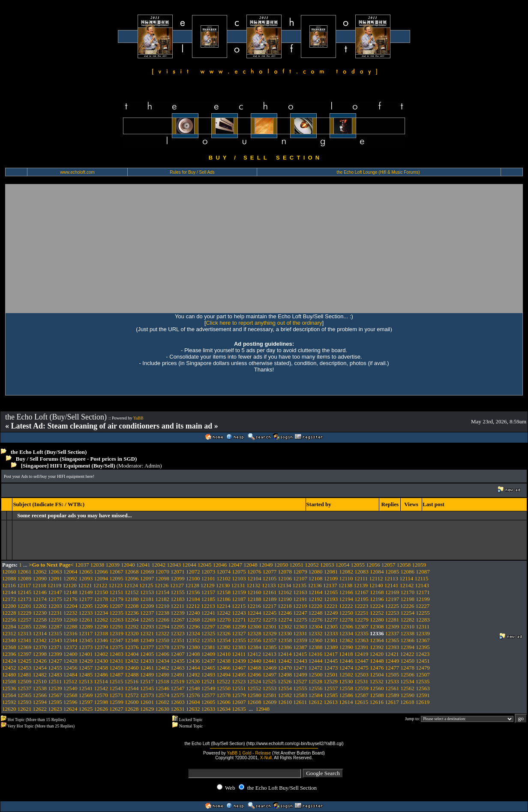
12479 (423, 668)
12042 (159, 565)
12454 (40, 668)
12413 (269, 654)
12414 (285, 654)
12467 (239, 668)
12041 (143, 565)
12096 (132, 578)
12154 (163, 592)
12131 (238, 585)
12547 (178, 688)
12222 (346, 606)
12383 (239, 647)
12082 (346, 572)
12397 (25, 654)
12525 (269, 681)
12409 (208, 654)
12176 (70, 599)
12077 (270, 572)
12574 (163, 695)
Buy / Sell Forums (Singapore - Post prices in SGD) (76, 459)
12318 (101, 633)
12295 (178, 626)
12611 (300, 702)
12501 (331, 675)
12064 (70, 572)
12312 (9, 633)
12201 (25, 606)
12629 (147, 709)
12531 (361, 681)
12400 (70, 654)
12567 (55, 695)
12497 (270, 675)
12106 (285, 578)
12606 (224, 702)
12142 (407, 585)
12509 (25, 681)
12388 (316, 647)
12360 (316, 640)
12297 (208, 626)
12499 (300, 675)
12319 (116, 633)
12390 (346, 647)
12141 (391, 585)
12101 (208, 578)
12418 (346, 654)
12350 (163, 640)
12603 (178, 702)
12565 (25, 695)
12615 (361, 702)
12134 (284, 585)
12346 (101, 640)
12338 (408, 633)
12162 (285, 592)
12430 (101, 661)
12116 (9, 585)
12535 (423, 681)
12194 (346, 599)
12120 (70, 585)
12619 (423, 702)
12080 (316, 572)
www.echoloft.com (77, 172)
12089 (25, 578)
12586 (346, 695)
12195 (361, 599)
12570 (101, 695)
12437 (208, 661)
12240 (193, 613)
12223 (361, 606)
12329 (270, 633)
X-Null (266, 758)
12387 (300, 647)
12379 (178, 647)
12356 (254, 640)
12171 (423, 592)
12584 (316, 695)
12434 (163, 661)
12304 (316, 626)
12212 (193, 606)
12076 (254, 572)
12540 (70, 688)
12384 (254, 647)
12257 (25, 620)
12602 (163, 702)
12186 (224, 599)
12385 (270, 647)
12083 (361, 572)
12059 (419, 565)
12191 (300, 599)
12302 (285, 626)
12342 (40, 640)
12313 (25, 633)
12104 (254, 578)
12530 (346, 681)
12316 (70, 633)
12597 (86, 702)
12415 (300, 654)
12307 (361, 626)
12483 (55, 675)
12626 (101, 709)
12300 (254, 626)
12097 (147, 578)
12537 (25, 688)
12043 (174, 565)
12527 (300, 681)
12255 (423, 613)
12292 (132, 626)
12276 (316, 620)
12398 (40, 654)
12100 (193, 578)
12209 (147, 606)
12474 (346, 668)
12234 (101, 613)
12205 (86, 606)
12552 (254, 688)
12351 (178, 640)
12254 (408, 613)
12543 (116, 688)
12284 (9, 626)
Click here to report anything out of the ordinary (264, 323)
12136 (315, 585)
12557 (331, 688)
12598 (101, 702)
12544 (132, 688)
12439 (239, 661)
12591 (423, 695)
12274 (285, 620)
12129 (208, 585)
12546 (163, 688)
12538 (40, 688)
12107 (300, 578)
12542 (101, 688)
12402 (101, 654)
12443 (300, 661)
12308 (377, 626)
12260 (70, 620)
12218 (285, 606)
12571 (116, 695)
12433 (147, 661)
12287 (55, 626)
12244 (254, 613)
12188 (254, 599)
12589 (392, 695)
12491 (178, 675)
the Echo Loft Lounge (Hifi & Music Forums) (378, 172)
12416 (316, 654)
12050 (281, 565)
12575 (178, 695)
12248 (316, 613)
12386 (285, 647)
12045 (205, 565)
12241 (208, 613)
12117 (24, 585)
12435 (178, 661)
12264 (132, 620)
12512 (70, 681)
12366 (408, 640)
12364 (377, 640)
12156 (193, 592)
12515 (116, 681)
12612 (316, 702)
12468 (254, 668)
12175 (55, 599)
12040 (128, 565)
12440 (254, 661)
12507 (423, 675)
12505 (392, 675)
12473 (331, 668)
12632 (193, 709)
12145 (25, 592)
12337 (392, 633)
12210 (163, 606)
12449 (392, 661)
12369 (25, 647)
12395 (423, 647)
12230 (40, 613)
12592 (9, 702)
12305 (331, 626)
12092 (70, 578)
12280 (377, 620)
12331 (300, 633)
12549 (208, 688)
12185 (208, 599)
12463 (178, 668)
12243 (239, 613)
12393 (392, 647)
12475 (361, 668)
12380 (193, 647)
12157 (208, 592)
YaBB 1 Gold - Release (249, 753)
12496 (254, 675)
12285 (25, 626)
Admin (152, 466)
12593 (25, 702)
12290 (101, 626)
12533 (392, 681)
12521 (208, 681)
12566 (40, 695)
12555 (300, 688)
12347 (116, 640)
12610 (285, 702)
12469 (270, 668)
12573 (147, 695)
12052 (312, 565)
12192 (316, 599)
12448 (377, 661)
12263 (116, 620)
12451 (423, 661)
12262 (101, 620)
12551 (239, 688)
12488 (132, 675)
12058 (404, 565)
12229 (25, 613)
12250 (346, 613)
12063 (55, 572)
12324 (193, 633)
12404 (132, 654)
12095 (116, 578)
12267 (178, 620)
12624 (70, 709)
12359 (300, 640)
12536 (9, 688)
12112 (376, 578)
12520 (193, 681)
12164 (316, 592)
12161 (270, 592)
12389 (331, 647)
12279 (361, 620)
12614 (346, 702)
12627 (116, 709)
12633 (208, 709)
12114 (406, 578)
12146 (40, 592)
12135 (299, 585)
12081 (331, 572)
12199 (423, 599)
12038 (97, 565)
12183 (178, 599)
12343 (55, 640)
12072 (193, 572)
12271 (239, 620)
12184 (193, 599)
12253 (392, 613)
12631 (178, 709)
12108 (316, 578)
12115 (421, 578)
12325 (208, 633)
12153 (147, 592)
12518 (162, 681)
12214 (223, 606)
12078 (285, 572)
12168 (377, 592)
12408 (193, 654)
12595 (55, 702)
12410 (224, 654)
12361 (331, 640)
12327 (239, 633)
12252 (377, 613)
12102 (224, 578)
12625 (86, 709)
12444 (316, 661)
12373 (86, 647)
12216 (254, 606)
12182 (163, 599)
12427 (55, 661)
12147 (55, 592)
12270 (224, 620)
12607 (239, 702)
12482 (40, 675)
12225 (392, 606)
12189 (270, 599)
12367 (423, 640)
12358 (285, 640)
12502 (346, 675)
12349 (147, 640)
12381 (208, 647)
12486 (101, 675)
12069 (147, 572)
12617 (392, 702)
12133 (269, 585)
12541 (86, 688)
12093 (86, 578)
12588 (377, 695)
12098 (163, 578)
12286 (40, 626)
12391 (361, 647)
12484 (70, 675)
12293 (147, 626)
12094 (101, 578)
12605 (208, 702)
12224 (377, 606)
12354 (224, 640)
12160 (254, 592)
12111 (361, 578)
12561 (392, 688)
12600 (132, 702)
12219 (300, 606)
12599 (116, 702)
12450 (408, 661)
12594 (40, 702)
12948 (263, 709)
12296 (193, 626)
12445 (331, 661)
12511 (55, 681)
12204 (70, 606)
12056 (373, 565)
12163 (300, 592)
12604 (193, 702)
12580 (254, 695)
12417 (331, 654)
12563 (423, 688)
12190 (285, 599)
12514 (101, 681)
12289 (86, 626)
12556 (316, 688)
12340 (9, 640)
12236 (132, 613)
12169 (392, 592)
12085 (392, 572)
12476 (377, 668)
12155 (178, 592)
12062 (40, 572)
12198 (408, 599)
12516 (132, 681)
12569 (86, 695)
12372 (70, 647)
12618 (407, 702)
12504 (377, 675)
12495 (239, 675)
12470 (285, 668)
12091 (55, 578)
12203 (55, 606)
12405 (147, 654)
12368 (9, 647)
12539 (55, 688)
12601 (147, 702)
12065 (86, 572)
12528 (316, 681)
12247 (300, 613)
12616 (377, 702)
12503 (361, 675)
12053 (327, 565)
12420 (377, 654)
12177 (86, 599)
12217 (269, 606)
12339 (423, 633)
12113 (391, 578)
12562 (408, 688)
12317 (86, 633)
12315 (55, 633)
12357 (270, 640)
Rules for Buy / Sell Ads (192, 172)
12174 (40, 599)
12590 (408, 695)
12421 (392, 654)
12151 (116, 592)
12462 (163, 668)
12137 (330, 585)
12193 (331, 599)
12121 (85, 585)
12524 (254, 681)
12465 (208, 668)
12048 (250, 565)
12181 (147, 599)
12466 (224, 668)
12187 (239, 599)
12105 (270, 578)
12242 (224, 613)
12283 (423, 620)
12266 (163, 620)
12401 (86, 654)
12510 (40, 681)
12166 (346, 592)
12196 (377, 599)
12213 (208, 606)
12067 (116, 572)
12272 (254, 620)
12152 (132, 592)
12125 (146, 585)
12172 (9, 599)
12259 (55, 620)
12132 (253, 585)
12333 (331, 633)
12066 (101, 572)
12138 (346, 585)
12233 (86, 613)
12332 (316, 633)
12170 (408, 592)
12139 (361, 585)
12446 (346, 661)
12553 (270, 688)
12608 (254, 702)
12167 (361, 592)
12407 (178, 654)
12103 (239, 578)
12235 (116, 613)
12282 (408, 620)
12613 (331, 702)
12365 (392, 640)
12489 (147, 675)
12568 (70, 695)
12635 (239, 709)
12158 (224, 592)
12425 (25, 661)
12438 (224, 661)
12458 (101, 668)
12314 (40, 633)
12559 (361, 688)
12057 (388, 565)
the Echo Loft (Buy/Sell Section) (49, 452)
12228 (9, 613)
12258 (40, 620)
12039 (113, 565)
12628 (132, 709)
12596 (70, 702)
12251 (361, 613)
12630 (163, 709)
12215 (239, 606)
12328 (254, 633)
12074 (224, 572)
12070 (163, 572)
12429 (86, 661)
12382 (224, 647)
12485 (86, 675)
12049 (266, 565)
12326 (224, 633)
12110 (346, 578)
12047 (235, 565)
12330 (285, 633)
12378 (163, 647)
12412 (254, 654)
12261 (86, 620)
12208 (132, 606)
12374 (101, 647)
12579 (239, 695)
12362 (346, 640)
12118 (39, 585)
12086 (408, 572)
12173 (25, 599)
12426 (40, 661)
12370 (40, 647)
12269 (208, 620)
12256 (9, 620)
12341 (25, 640)
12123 (115, 585)
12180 (132, 599)
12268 (193, 620)
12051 (297, 565)
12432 (132, 661)
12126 (162, 585)
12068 (132, 572)
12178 (101, 599)
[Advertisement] (264, 248)
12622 (40, 709)
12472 (316, 668)
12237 (147, 613)
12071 (178, 572)
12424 (9, 661)
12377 (147, 647)
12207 (116, 606)
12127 (177, 585)
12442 (285, 661)
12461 (147, 668)
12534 (407, 681)
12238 (163, 613)
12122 (100, 585)
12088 (9, 578)
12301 (270, 626)
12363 (361, 640)
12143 (422, 585)
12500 (316, 675)
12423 (423, 654)
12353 (208, 640)
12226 (407, 606)
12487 (116, 675)
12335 (361, 633)
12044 (189, 565)
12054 (343, 565)
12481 (25, 675)
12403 (116, 654)
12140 (376, 585)
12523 (239, 681)
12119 (54, 585)
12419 (361, 654)
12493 (208, 675)
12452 (9, 668)
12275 (300, 620)
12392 (377, 647)
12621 (25, 709)
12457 (86, 668)
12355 (239, 640)
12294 (163, 626)
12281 (392, 620)
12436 (193, 661)
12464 (193, 668)
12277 (331, 620)
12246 (285, 613)
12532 (377, 681)
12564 (9, 695)
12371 (55, 647)
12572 (132, 695)
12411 (239, 654)
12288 (70, 626)
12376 (132, 647)
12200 (9, 606)
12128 (192, 585)
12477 (392, 668)
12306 (346, 626)
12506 (408, 675)
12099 (178, 578)
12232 (70, 613)
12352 (193, 640)
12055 (358, 565)
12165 (331, 592)
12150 (101, 592)
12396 (9, 654)
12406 (163, 654)
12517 (147, 681)
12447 (361, 661)
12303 (300, 626)
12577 (208, 695)
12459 (116, 668)
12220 (316, 606)
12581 (270, 695)
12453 (25, 668)
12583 (300, 695)
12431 (116, 661)
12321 (147, 633)
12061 (25, 572)
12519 (178, 681)
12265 (147, 620)
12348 (132, 640)
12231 (55, 613)
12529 (331, 681)
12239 (178, 613)
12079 (300, 572)
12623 (55, 709)
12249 (331, 613)
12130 (223, 585)
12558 (346, 688)
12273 (270, 620)
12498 (285, 675)
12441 (270, 661)
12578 (224, 695)
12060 (9, 572)
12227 (423, 606)
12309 (392, 626)
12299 (239, 626)
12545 (147, 688)
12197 (392, 599)
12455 (55, 668)
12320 (132, 633)
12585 (331, 695)
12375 (116, 647)
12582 (285, 695)
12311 (423, 626)
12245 (270, 613)
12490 (163, 675)
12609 (270, 702)
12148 (70, 592)
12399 (55, 654)
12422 (407, 654)
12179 (116, 599)
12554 (285, 688)
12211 (177, 606)
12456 (70, 668)
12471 (300, 668)
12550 (224, 688)
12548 (193, 688)
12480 (9, 675)
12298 (224, 626)
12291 (116, 626)
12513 (85, 681)
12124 (131, 585)
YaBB (138, 418)
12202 (40, 606)
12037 (82, 565)
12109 (331, 578)
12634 (224, 709)
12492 (193, 675)
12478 (408, 668)
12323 (178, 633)
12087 (423, 572)
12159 (239, 592)
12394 (408, 647)
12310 (408, 626)
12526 (285, 681)
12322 (163, 633)
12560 (377, 688)
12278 (346, 620)
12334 (346, 633)
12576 (193, 695)
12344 (70, 640)
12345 (86, 640)
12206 (101, 606)
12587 (361, 695)
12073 (208, 572)
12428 (70, 661)
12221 (331, 606)
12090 (40, 578)
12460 (132, 668)
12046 (220, 565)
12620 (9, 709)
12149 (86, 592)
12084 (377, 572)
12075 (239, 572)
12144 (9, 592)
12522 (223, 681)
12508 (9, 681)
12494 (224, 675)
